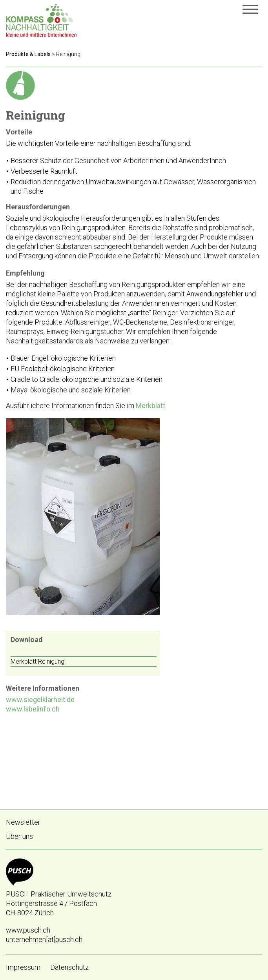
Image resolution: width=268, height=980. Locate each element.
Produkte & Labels (28, 54)
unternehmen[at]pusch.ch (44, 939)
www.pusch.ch (28, 930)
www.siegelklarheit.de (40, 700)
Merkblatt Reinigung (37, 661)
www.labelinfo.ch (33, 709)
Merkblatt (150, 406)
